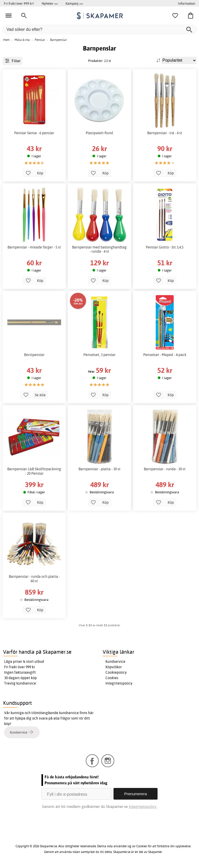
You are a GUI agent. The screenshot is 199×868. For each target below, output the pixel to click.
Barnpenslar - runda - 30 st (165, 469)
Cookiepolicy (116, 672)
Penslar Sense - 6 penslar (34, 133)
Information (187, 3)
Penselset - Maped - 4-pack (165, 355)
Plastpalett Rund (99, 133)
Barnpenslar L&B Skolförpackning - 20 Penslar (34, 471)
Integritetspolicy (119, 683)
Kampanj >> (74, 3)
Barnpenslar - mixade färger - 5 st (34, 247)
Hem (6, 40)
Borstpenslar (34, 355)
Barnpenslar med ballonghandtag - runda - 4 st (99, 249)
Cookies (112, 678)
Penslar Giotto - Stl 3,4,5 (165, 247)
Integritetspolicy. (143, 806)
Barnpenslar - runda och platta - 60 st (34, 579)
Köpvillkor (114, 667)
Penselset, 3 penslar (99, 355)
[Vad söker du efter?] (99, 29)
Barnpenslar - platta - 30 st (99, 469)
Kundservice (115, 661)
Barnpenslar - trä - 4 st (165, 133)
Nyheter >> (50, 3)
